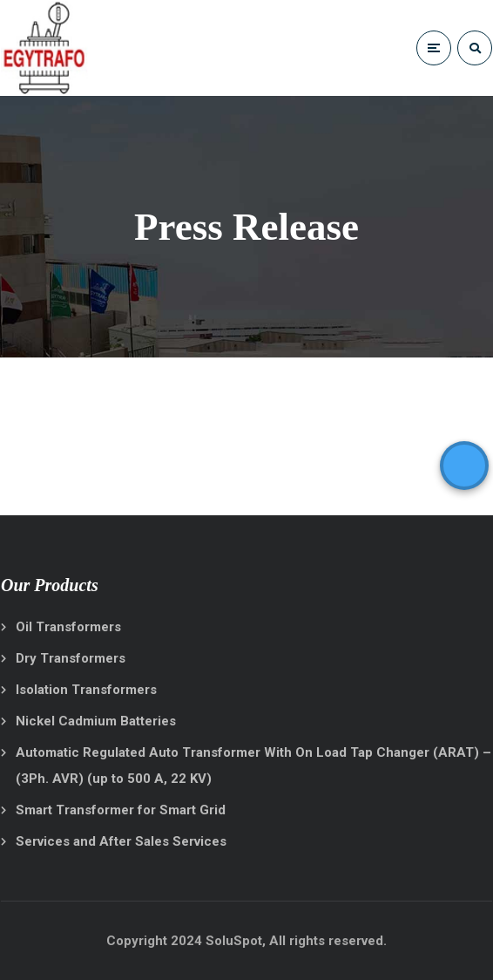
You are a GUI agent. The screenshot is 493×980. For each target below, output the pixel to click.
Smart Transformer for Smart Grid (121, 810)
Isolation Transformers (86, 690)
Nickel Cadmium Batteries (96, 721)
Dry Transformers (71, 658)
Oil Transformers (68, 627)
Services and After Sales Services (121, 841)
